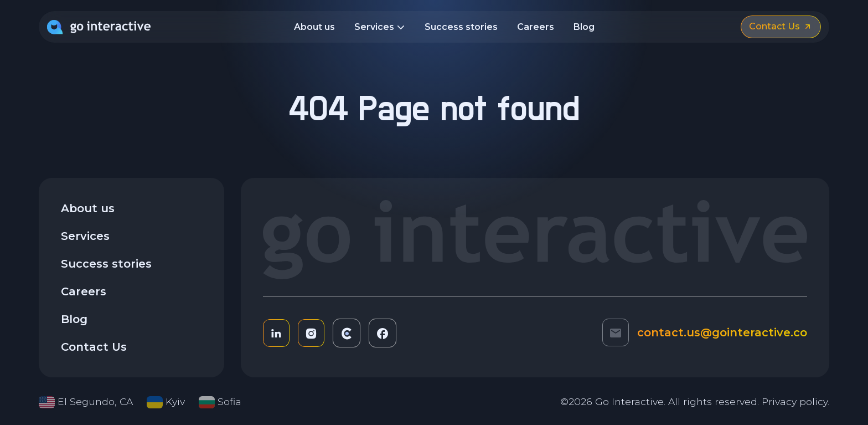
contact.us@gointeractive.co (722, 332)
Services (380, 28)
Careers (536, 27)
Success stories (461, 27)
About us (314, 27)
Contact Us (94, 347)
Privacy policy (795, 401)
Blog (584, 27)
